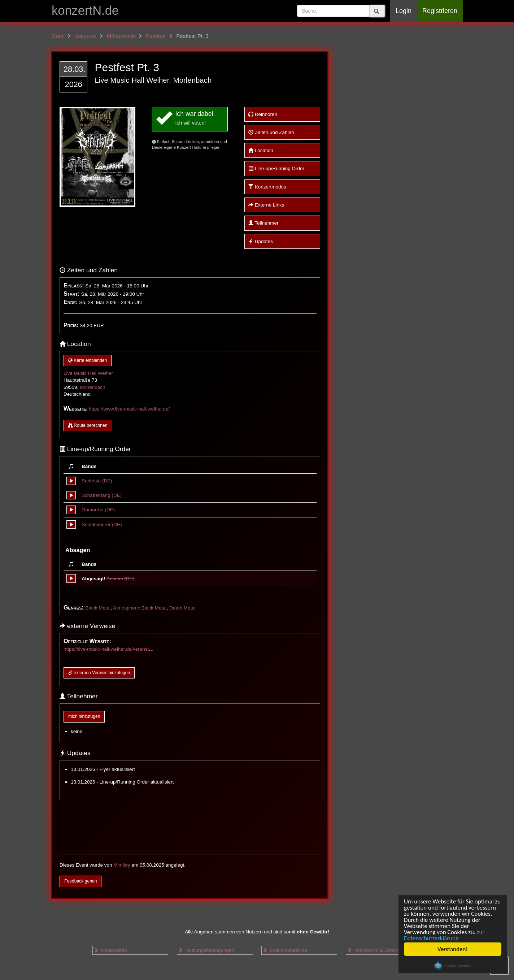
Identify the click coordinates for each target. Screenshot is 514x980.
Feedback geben (80, 881)
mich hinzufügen (84, 716)
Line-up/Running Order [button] (276, 168)
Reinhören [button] (263, 114)
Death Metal (182, 608)
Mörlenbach (93, 387)
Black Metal (98, 608)
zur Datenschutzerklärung (444, 935)
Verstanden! (453, 949)
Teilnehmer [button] (263, 223)
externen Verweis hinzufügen (99, 673)
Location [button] (261, 150)
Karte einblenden (88, 360)
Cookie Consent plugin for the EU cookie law (453, 966)
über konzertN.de (285, 950)
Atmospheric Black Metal (140, 608)
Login (404, 11)
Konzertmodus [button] (267, 187)
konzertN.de (85, 10)
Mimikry (122, 865)
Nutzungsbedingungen (206, 950)
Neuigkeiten (110, 950)
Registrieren (440, 11)
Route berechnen (88, 425)
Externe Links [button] (266, 205)
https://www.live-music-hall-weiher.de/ (129, 409)
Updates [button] (261, 241)
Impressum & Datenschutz (379, 950)
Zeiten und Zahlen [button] (271, 132)
